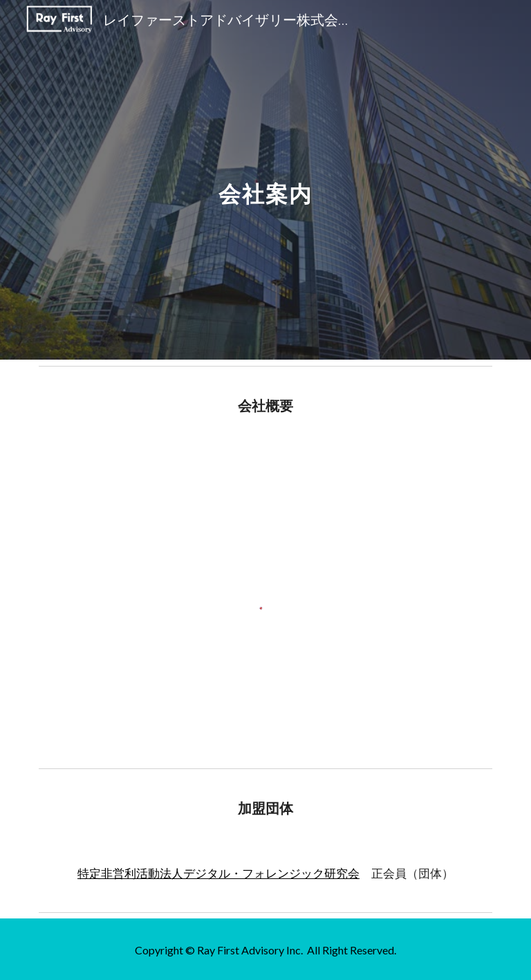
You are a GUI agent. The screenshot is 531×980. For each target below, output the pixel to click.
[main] (265, 179)
